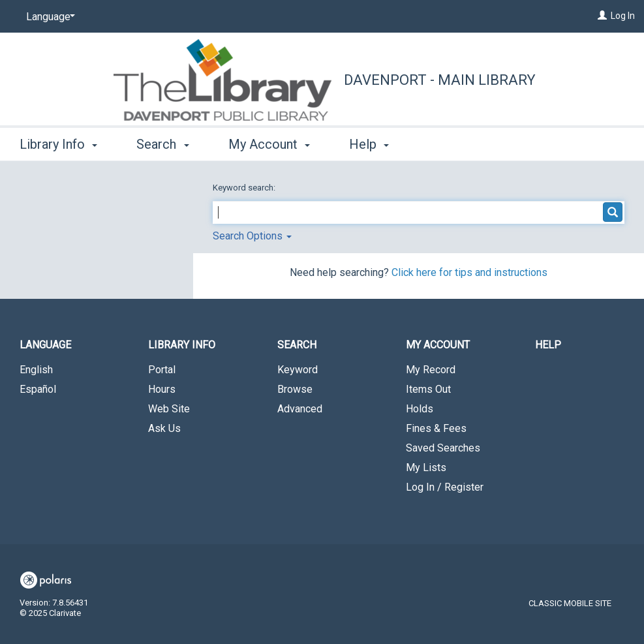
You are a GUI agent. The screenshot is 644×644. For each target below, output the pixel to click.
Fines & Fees (436, 428)
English (36, 370)
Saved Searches (443, 448)
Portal (162, 370)
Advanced (300, 409)
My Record (431, 370)
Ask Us (164, 428)
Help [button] (369, 144)
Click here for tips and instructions (469, 272)
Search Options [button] (252, 236)
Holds (420, 409)
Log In (623, 16)
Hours (162, 389)
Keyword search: (245, 188)
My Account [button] (269, 144)
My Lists (426, 468)
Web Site (169, 409)
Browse (295, 389)
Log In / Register (445, 487)
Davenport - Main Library (440, 80)
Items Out (428, 389)
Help (548, 345)
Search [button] (162, 144)
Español (38, 389)
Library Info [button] (58, 144)
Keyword (298, 370)
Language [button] (45, 345)
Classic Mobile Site (570, 603)
